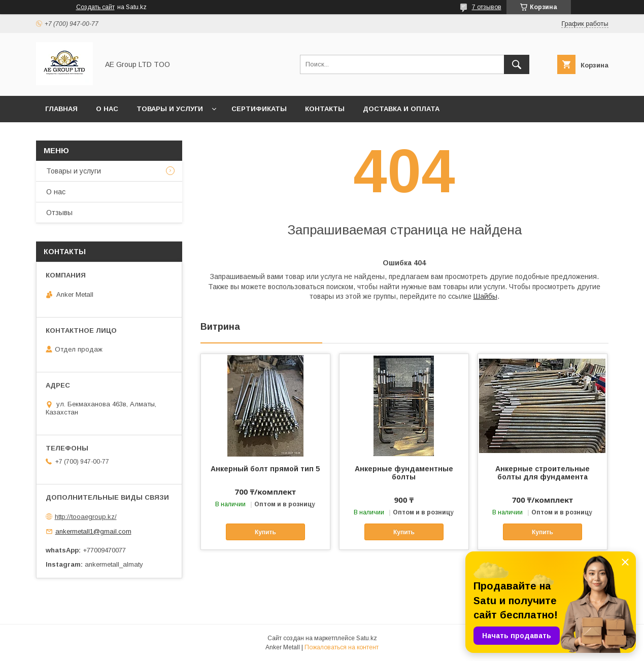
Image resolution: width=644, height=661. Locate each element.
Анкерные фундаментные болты (404, 473)
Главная (61, 109)
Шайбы (485, 296)
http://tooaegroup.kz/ (86, 517)
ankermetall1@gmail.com (93, 531)
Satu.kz (367, 638)
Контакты (325, 109)
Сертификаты (259, 109)
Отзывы (59, 213)
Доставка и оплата (401, 109)
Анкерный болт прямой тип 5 (265, 469)
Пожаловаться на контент (342, 647)
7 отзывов (487, 7)
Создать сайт (95, 7)
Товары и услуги (170, 109)
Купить (265, 532)
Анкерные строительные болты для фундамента (543, 473)
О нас (107, 109)
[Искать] (517, 64)
